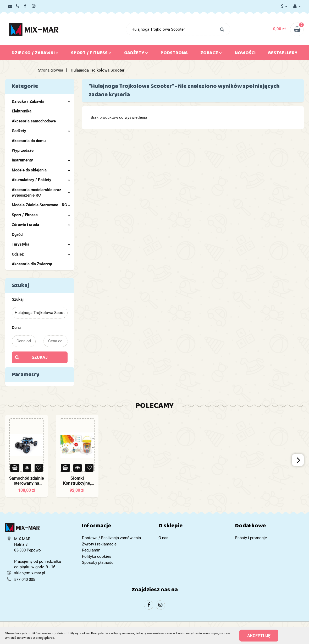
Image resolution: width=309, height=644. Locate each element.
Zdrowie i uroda (41, 225)
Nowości (245, 54)
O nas (163, 538)
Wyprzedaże (23, 150)
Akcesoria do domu (29, 141)
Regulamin (91, 550)
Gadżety (136, 54)
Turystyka (41, 244)
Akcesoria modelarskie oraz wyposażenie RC (41, 193)
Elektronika (22, 111)
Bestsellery (283, 54)
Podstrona (174, 54)
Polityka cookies (97, 556)
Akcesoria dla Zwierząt (32, 264)
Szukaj (40, 357)
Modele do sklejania (41, 170)
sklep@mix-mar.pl (30, 573)
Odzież (41, 254)
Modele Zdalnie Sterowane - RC (41, 205)
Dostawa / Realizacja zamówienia (111, 538)
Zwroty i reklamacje (99, 544)
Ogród (17, 235)
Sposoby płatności (98, 562)
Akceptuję (259, 635)
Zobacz (211, 54)
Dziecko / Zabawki (35, 54)
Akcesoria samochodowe (34, 121)
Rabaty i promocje (251, 538)
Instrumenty (41, 160)
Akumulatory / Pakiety (41, 180)
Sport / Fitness (91, 54)
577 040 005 (25, 580)
